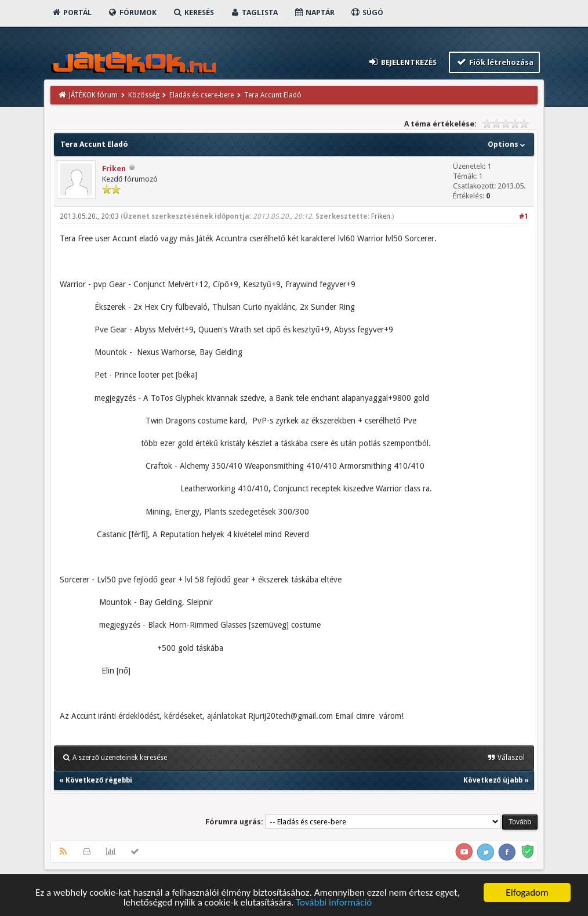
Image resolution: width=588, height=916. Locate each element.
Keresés (193, 12)
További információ (334, 903)
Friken (114, 169)
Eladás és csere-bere (202, 95)
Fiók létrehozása (494, 62)
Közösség (144, 95)
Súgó (367, 12)
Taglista (254, 12)
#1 (524, 216)
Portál (71, 12)
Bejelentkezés (402, 62)
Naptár (314, 12)
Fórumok (132, 12)
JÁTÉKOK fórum (93, 95)
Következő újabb (493, 780)
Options (508, 144)
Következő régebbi (99, 780)
